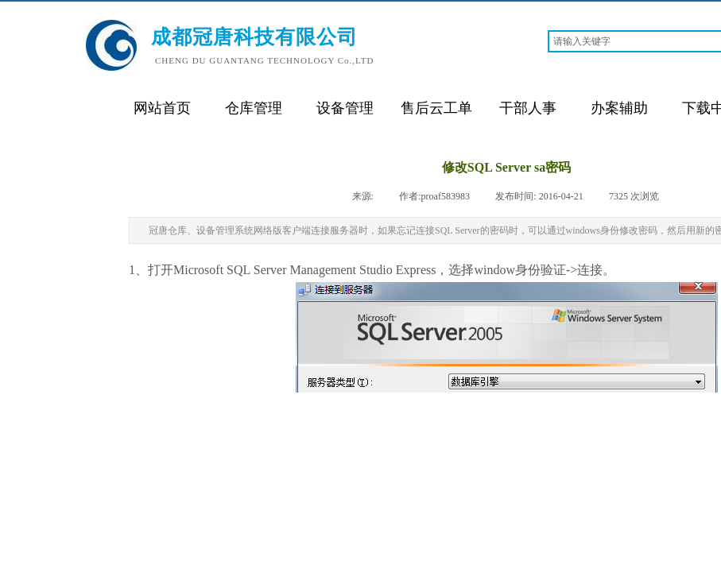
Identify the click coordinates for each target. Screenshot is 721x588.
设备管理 (345, 108)
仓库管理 (254, 108)
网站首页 (162, 108)
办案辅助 (619, 108)
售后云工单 (436, 108)
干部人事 (528, 108)
